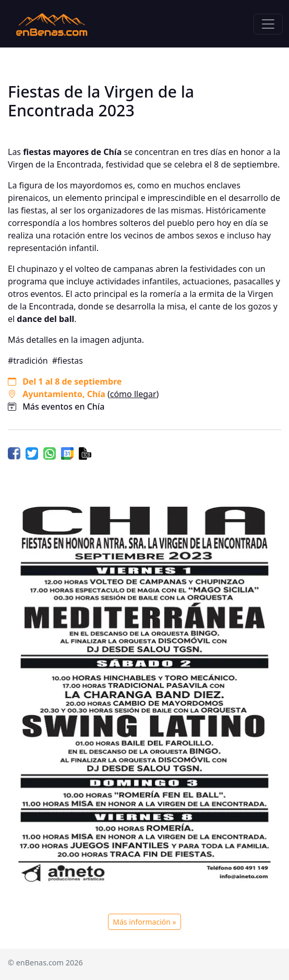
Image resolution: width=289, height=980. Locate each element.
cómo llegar (133, 394)
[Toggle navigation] (268, 24)
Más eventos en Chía (63, 407)
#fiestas (68, 361)
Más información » (144, 922)
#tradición (28, 361)
